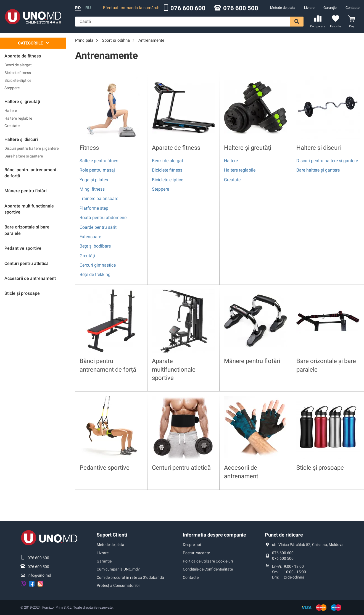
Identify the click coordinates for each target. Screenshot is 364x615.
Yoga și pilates (94, 180)
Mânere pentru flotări (252, 361)
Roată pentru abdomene (103, 218)
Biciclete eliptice (18, 80)
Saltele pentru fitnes (99, 161)
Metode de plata (283, 8)
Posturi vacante (196, 553)
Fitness (89, 148)
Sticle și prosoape (320, 468)
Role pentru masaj (97, 170)
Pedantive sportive (105, 468)
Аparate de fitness (176, 148)
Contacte (353, 8)
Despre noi (192, 545)
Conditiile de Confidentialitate (208, 569)
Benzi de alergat (18, 65)
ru (88, 8)
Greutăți (87, 256)
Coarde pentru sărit (98, 227)
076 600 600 (188, 8)
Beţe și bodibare (95, 246)
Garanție (330, 8)
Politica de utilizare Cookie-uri (208, 561)
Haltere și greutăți (248, 148)
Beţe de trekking (95, 274)
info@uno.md (39, 575)
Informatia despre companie (214, 535)
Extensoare (90, 237)
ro (78, 8)
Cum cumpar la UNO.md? (118, 569)
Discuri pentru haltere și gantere (31, 148)
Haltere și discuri (319, 148)
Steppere (12, 88)
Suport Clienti (112, 535)
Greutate (12, 126)
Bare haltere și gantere (24, 156)
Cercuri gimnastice (98, 265)
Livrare (309, 8)
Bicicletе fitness (18, 73)
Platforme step (94, 208)
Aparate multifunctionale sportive (174, 370)
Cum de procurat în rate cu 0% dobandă (130, 577)
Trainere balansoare (99, 199)
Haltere (11, 111)
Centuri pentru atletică (181, 468)
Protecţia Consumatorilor (118, 585)
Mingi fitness (92, 189)
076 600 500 (241, 8)
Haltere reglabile (18, 118)
